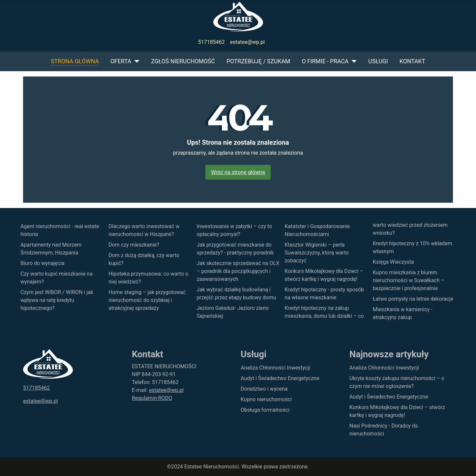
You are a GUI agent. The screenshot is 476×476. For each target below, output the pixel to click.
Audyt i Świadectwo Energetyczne (280, 378)
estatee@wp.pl (247, 42)
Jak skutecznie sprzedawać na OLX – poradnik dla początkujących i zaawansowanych (238, 271)
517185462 (211, 42)
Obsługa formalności (265, 410)
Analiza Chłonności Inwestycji (275, 368)
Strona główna (75, 61)
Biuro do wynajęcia (43, 263)
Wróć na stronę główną (238, 172)
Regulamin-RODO (152, 398)
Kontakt (412, 61)
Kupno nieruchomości (266, 399)
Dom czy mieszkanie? (134, 245)
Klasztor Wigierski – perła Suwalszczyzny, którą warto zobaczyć (317, 253)
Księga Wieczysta (393, 262)
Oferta (121, 61)
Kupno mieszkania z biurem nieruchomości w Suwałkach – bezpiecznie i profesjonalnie (409, 280)
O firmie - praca (325, 61)
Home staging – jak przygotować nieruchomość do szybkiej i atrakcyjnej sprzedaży (147, 300)
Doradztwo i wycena (264, 389)
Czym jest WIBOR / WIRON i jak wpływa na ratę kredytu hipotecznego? (57, 300)
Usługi (378, 61)
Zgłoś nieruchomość (183, 61)
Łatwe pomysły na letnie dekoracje (413, 299)
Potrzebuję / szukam (258, 61)
